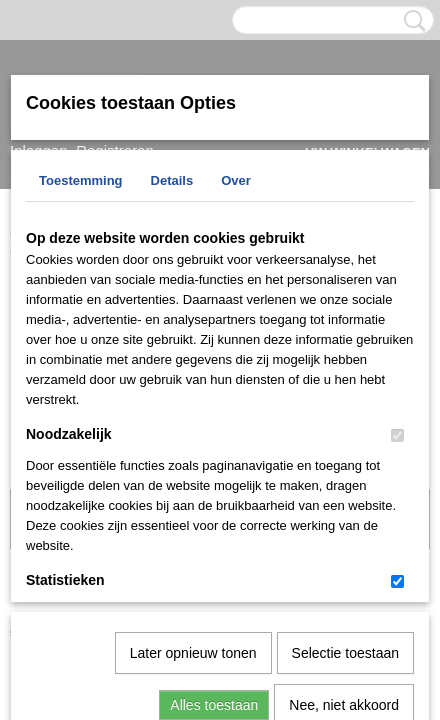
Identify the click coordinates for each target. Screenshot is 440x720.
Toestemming (81, 180)
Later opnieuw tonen (193, 446)
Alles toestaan (214, 498)
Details (172, 180)
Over (236, 180)
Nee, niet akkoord (344, 498)
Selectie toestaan (345, 446)
